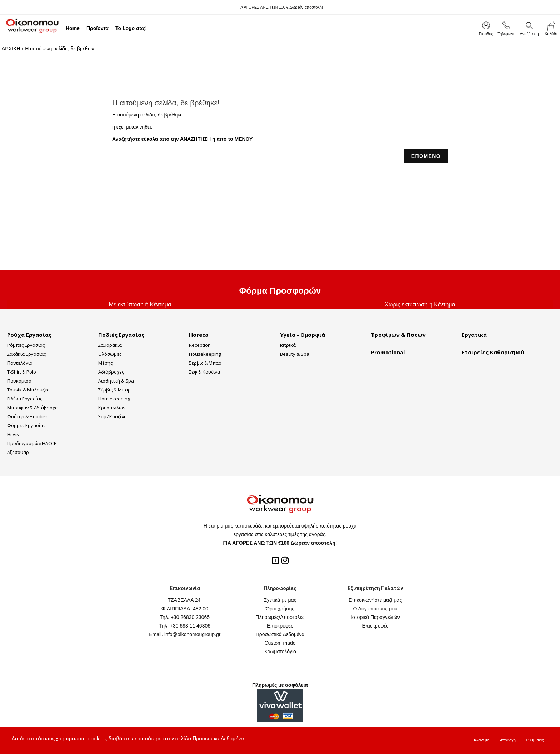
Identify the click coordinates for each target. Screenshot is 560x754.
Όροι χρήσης (280, 609)
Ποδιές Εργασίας (121, 335)
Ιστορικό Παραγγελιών (375, 617)
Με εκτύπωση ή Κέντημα (140, 304)
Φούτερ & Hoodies (27, 416)
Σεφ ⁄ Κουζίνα (112, 416)
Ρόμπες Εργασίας (26, 345)
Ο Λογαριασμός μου (375, 609)
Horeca (199, 335)
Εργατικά (474, 335)
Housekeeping (114, 399)
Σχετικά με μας (280, 600)
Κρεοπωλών (112, 408)
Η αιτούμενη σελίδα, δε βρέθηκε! (61, 49)
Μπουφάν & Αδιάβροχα (32, 408)
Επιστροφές (280, 626)
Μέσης (105, 363)
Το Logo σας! (131, 28)
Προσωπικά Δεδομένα (280, 634)
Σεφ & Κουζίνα (204, 372)
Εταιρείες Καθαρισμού (493, 352)
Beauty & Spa (295, 354)
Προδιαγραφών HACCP (32, 443)
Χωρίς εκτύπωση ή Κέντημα (420, 304)
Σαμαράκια (110, 345)
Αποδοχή (508, 740)
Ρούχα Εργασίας (29, 335)
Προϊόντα (97, 28)
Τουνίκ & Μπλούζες (28, 390)
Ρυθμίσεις (535, 740)
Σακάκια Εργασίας (26, 354)
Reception (200, 345)
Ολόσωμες (110, 354)
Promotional (388, 352)
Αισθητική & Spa (116, 381)
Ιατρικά (288, 345)
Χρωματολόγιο (280, 651)
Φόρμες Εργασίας (26, 425)
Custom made (280, 643)
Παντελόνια (20, 363)
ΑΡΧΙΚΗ (11, 49)
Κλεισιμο (482, 740)
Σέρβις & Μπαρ (114, 390)
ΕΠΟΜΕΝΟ (426, 156)
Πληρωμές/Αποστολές (280, 617)
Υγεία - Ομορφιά (302, 335)
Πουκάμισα (19, 381)
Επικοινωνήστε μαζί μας (375, 600)
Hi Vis (13, 434)
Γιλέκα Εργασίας (25, 399)
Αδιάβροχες (111, 372)
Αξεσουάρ (18, 452)
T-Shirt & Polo (22, 372)
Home (73, 28)
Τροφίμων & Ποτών (398, 335)
